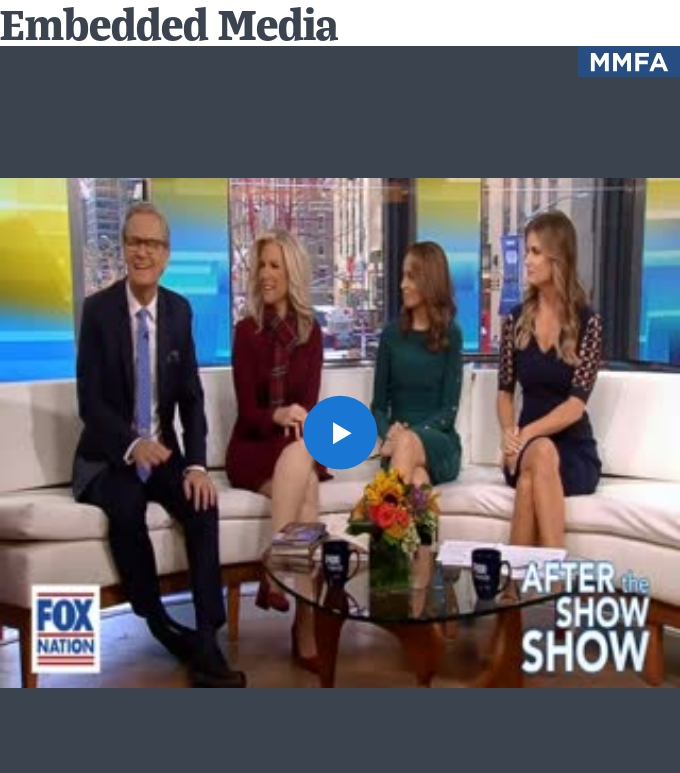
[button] (340, 433)
